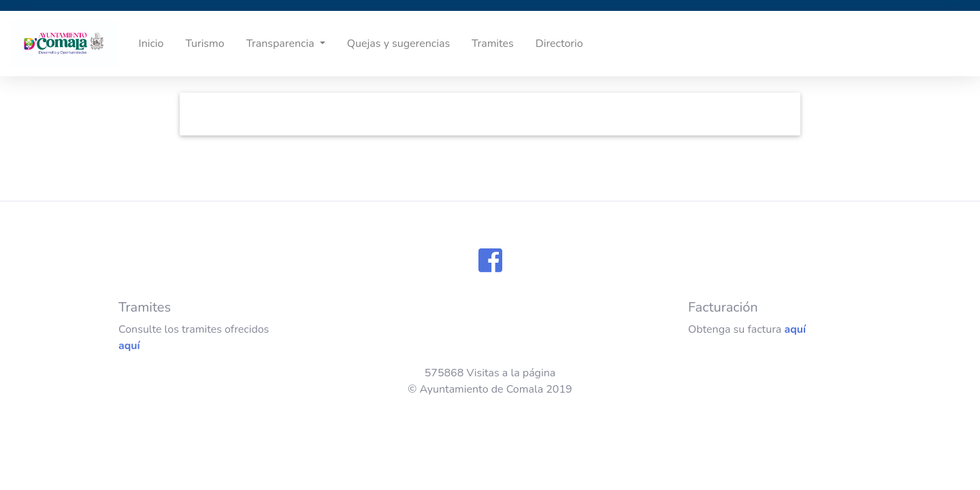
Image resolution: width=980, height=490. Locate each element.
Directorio (559, 44)
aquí (129, 346)
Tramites (493, 44)
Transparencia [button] (282, 44)
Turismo (205, 44)
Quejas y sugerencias (398, 44)
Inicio (151, 44)
